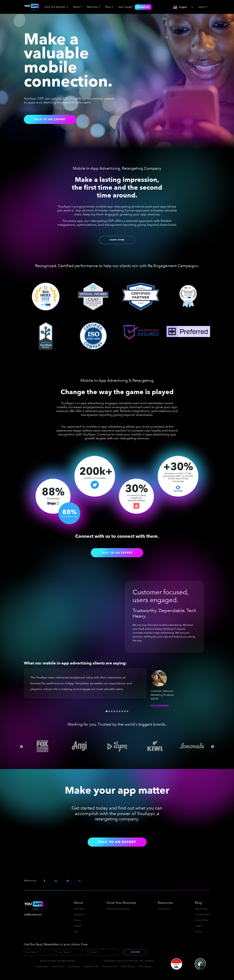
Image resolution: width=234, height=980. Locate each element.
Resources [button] (93, 7)
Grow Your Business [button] (55, 7)
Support (78, 926)
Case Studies (164, 909)
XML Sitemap (145, 966)
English (180, 7)
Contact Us (143, 7)
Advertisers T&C (91, 966)
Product (199, 932)
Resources (165, 903)
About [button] (77, 7)
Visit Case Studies (160, 706)
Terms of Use (58, 966)
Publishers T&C (110, 966)
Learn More (117, 240)
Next (213, 747)
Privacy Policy (42, 966)
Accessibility (74, 966)
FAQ (76, 932)
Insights (199, 926)
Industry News (202, 920)
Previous (21, 747)
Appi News (79, 909)
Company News (203, 914)
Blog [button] (108, 7)
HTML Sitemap (128, 966)
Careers (78, 920)
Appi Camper (125, 7)
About (78, 903)
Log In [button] (202, 7)
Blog (198, 903)
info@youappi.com (33, 914)
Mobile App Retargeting (118, 909)
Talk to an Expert (50, 119)
